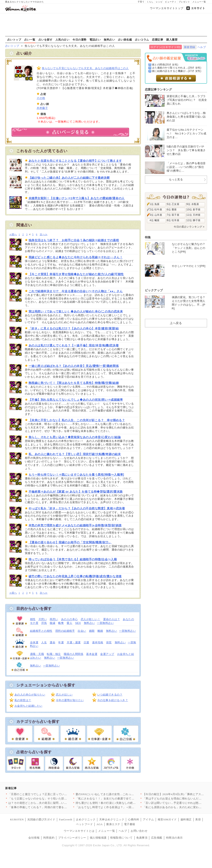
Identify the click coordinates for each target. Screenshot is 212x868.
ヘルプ (202, 47)
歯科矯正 (186, 819)
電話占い (95, 40)
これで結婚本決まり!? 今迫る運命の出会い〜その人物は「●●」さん (76, 291)
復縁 (52, 623)
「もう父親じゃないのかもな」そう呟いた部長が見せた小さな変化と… (53, 799)
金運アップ (107, 654)
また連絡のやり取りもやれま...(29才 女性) (177, 68)
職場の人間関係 (74, 654)
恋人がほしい (64, 695)
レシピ (159, 2)
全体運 (34, 642)
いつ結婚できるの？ (110, 695)
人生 (44, 642)
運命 (52, 642)
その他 (41, 98)
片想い (43, 619)
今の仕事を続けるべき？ (113, 700)
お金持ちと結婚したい (28, 706)
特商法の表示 (174, 838)
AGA (100, 824)
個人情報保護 (98, 838)
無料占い (109, 40)
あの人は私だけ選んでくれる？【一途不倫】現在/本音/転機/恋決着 (74, 345)
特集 (148, 237)
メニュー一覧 (199, 2)
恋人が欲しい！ (91, 619)
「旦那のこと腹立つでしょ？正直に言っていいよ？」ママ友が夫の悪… (53, 794)
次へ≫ (44, 234)
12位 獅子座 (194, 220)
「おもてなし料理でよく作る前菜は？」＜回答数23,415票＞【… (116, 807)
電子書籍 (130, 824)
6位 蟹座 (172, 210)
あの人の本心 (69, 619)
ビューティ (171, 2)
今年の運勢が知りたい (70, 700)
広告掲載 (157, 838)
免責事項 (142, 838)
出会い (82, 631)
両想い (54, 619)
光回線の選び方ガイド (41, 819)
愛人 (69, 623)
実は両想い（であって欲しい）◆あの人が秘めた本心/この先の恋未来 (76, 311)
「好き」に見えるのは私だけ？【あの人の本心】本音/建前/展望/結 (74, 328)
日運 (86, 642)
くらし (150, 2)
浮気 (44, 623)
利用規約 (49, 838)
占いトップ (14, 40)
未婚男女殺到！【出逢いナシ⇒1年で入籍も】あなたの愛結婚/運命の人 (77, 198)
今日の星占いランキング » (189, 227)
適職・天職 (37, 654)
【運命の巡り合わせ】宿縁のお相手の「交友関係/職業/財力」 (70, 542)
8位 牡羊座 (173, 220)
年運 (61, 642)
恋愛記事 (158, 40)
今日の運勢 (79, 40)
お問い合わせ (139, 831)
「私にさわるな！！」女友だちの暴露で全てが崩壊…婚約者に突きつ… (120, 799)
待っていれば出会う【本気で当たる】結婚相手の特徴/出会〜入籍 (73, 559)
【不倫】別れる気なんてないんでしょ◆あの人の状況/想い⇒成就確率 (76, 400)
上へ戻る (176, 323)
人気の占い (63, 40)
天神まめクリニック (112, 819)
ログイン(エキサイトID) (166, 47)
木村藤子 (42, 108)
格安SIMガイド (167, 819)
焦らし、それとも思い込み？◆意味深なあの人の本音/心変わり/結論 (75, 437)
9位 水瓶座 (193, 204)
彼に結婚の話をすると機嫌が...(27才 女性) (177, 71)
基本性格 (98, 642)
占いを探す (46, 40)
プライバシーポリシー (72, 838)
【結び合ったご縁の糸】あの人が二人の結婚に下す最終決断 (69, 178)
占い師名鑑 (125, 40)
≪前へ (13, 234)
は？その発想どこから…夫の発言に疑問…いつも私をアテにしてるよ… (53, 803)
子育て (141, 2)
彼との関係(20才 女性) (165, 65)
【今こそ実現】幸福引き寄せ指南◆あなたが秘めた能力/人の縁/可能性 (76, 274)
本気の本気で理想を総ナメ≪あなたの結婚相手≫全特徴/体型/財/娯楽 (75, 525)
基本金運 (92, 654)
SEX (78, 623)
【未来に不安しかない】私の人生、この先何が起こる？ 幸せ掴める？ (77, 420)
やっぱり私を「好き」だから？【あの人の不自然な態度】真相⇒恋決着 (77, 508)
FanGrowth (66, 819)
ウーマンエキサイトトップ (167, 8)
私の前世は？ (23, 700)
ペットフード (84, 824)
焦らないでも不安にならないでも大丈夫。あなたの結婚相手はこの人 (85, 68)
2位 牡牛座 (156, 210)
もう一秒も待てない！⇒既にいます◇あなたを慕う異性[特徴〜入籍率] (76, 475)
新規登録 (190, 47)
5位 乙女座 (173, 204)
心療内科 (134, 819)
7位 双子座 (173, 215)
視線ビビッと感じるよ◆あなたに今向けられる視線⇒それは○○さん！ (76, 257)
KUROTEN (17, 819)
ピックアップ (154, 290)
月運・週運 (74, 642)
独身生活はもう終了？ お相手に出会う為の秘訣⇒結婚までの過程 (74, 240)
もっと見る (176, 179)
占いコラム (142, 40)
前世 (109, 642)
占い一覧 (30, 40)
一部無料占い (105, 623)
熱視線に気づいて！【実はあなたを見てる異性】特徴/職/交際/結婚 (74, 383)
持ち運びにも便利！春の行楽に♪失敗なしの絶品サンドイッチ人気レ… (120, 803)
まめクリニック (86, 819)
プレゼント (184, 2)
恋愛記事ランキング (158, 89)
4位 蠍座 (155, 220)
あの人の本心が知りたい (30, 695)
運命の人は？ (111, 619)
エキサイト (198, 8)
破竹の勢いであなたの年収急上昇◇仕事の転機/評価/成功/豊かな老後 (75, 576)
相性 (33, 619)
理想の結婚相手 (65, 631)
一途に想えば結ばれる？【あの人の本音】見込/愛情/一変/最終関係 (74, 366)
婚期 (92, 631)
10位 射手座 (194, 210)
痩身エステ (113, 824)
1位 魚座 (155, 204)
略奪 (61, 623)
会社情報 (34, 838)
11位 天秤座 (194, 215)
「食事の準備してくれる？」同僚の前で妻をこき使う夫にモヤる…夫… (53, 807)
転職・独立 (54, 654)
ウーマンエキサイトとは (79, 831)
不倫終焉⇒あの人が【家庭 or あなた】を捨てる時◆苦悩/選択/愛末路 (76, 492)
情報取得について (121, 838)
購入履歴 (172, 40)
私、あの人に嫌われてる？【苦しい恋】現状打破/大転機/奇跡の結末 (75, 454)
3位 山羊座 (156, 215)
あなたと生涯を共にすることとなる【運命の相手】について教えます (75, 161)
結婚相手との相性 (41, 631)
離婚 (100, 631)
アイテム (148, 819)
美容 (198, 819)
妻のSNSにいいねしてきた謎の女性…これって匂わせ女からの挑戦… (119, 794)
